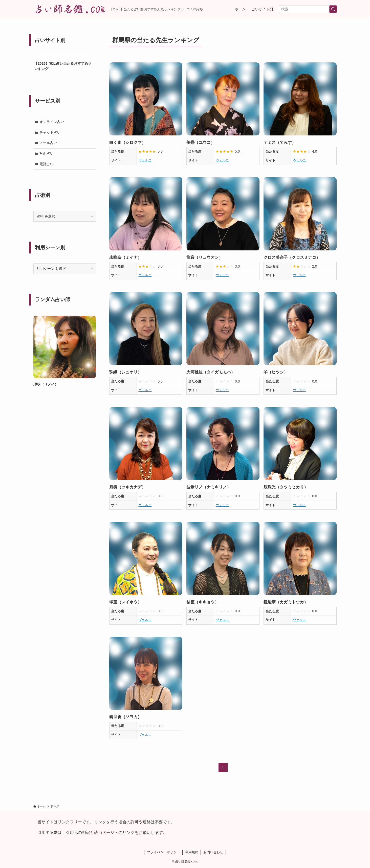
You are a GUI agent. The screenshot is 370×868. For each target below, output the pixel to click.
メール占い (48, 143)
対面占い (47, 153)
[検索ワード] (308, 9)
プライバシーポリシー (163, 852)
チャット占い (50, 132)
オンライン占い (52, 122)
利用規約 (192, 852)
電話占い (47, 164)
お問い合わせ (213, 852)
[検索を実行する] (333, 9)
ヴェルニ (145, 160)
